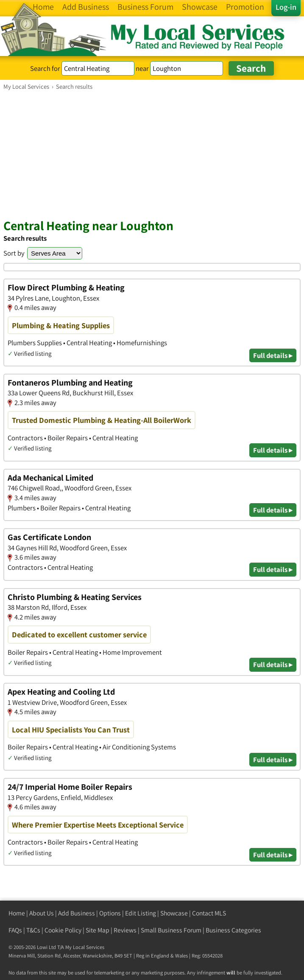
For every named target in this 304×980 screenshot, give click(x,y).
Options (110, 913)
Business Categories (233, 930)
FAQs (15, 930)
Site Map (98, 930)
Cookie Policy (63, 930)
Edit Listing (141, 913)
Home (17, 913)
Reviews (125, 930)
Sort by (14, 253)
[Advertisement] (152, 154)
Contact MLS (209, 913)
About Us (42, 913)
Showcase (174, 913)
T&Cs (33, 930)
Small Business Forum (171, 930)
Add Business (77, 913)
